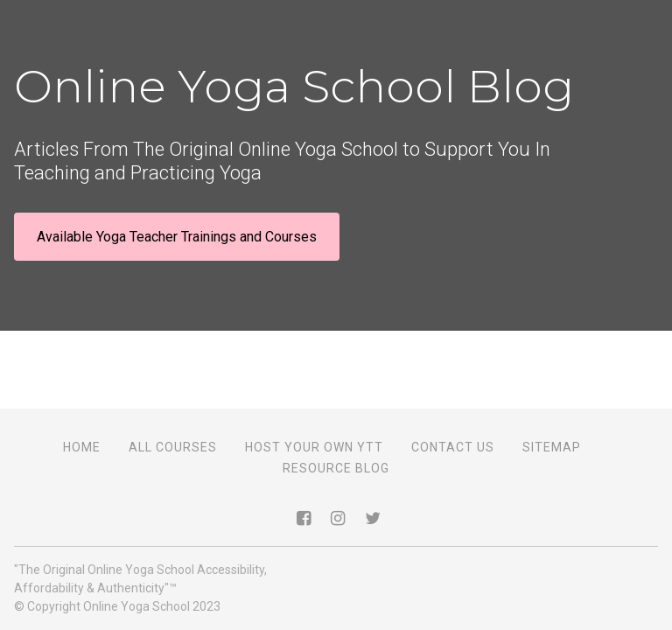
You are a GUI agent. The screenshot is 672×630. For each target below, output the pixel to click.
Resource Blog (336, 468)
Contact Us (453, 447)
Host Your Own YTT (314, 447)
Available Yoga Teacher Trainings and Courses (177, 237)
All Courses (173, 447)
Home (82, 447)
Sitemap (552, 447)
